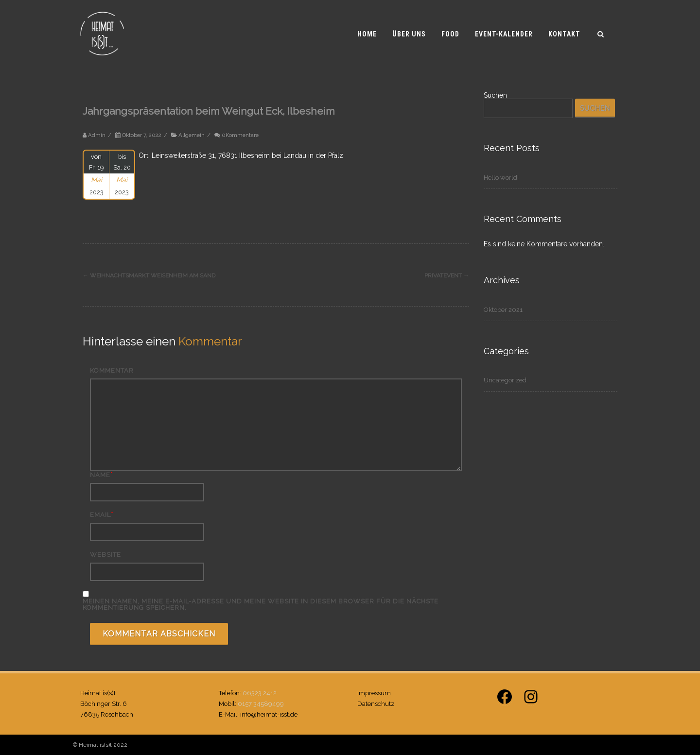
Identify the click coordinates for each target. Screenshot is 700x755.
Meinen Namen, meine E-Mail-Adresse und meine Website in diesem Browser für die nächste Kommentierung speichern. (261, 604)
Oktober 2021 (503, 310)
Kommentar (112, 370)
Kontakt (564, 34)
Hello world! (501, 178)
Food (450, 34)
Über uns (409, 34)
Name (100, 475)
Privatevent (447, 275)
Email (100, 515)
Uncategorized (505, 380)
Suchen (495, 95)
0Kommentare (240, 135)
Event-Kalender (504, 34)
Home (367, 34)
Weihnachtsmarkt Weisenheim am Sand (149, 275)
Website (105, 555)
